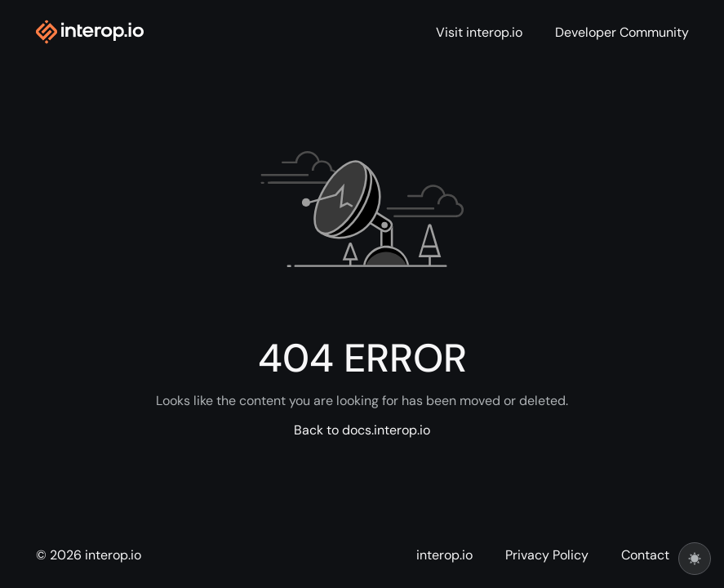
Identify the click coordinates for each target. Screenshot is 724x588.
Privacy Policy (547, 555)
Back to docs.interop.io (362, 430)
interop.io (444, 555)
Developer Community (622, 33)
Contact (645, 555)
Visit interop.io (479, 33)
